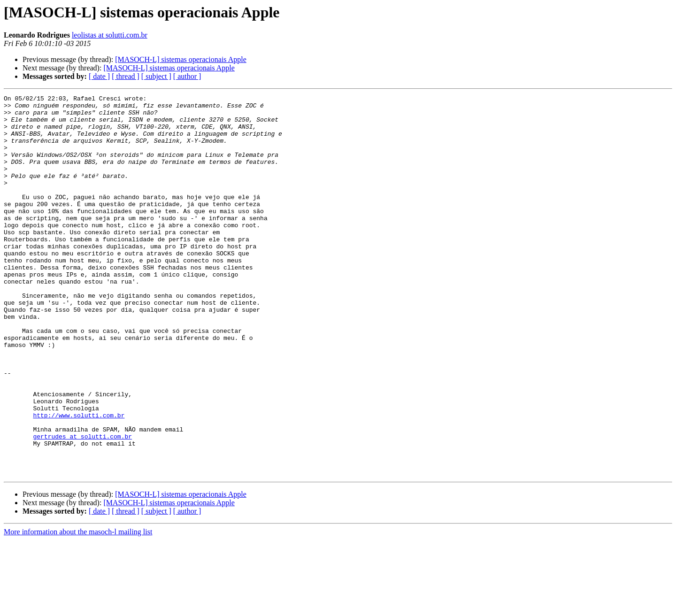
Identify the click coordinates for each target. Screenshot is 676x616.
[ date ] (99, 76)
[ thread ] (126, 76)
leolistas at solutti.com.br (110, 35)
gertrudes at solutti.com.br (82, 505)
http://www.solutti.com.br (79, 480)
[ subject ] (156, 76)
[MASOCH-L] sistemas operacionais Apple (181, 59)
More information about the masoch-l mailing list (78, 608)
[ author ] (187, 76)
